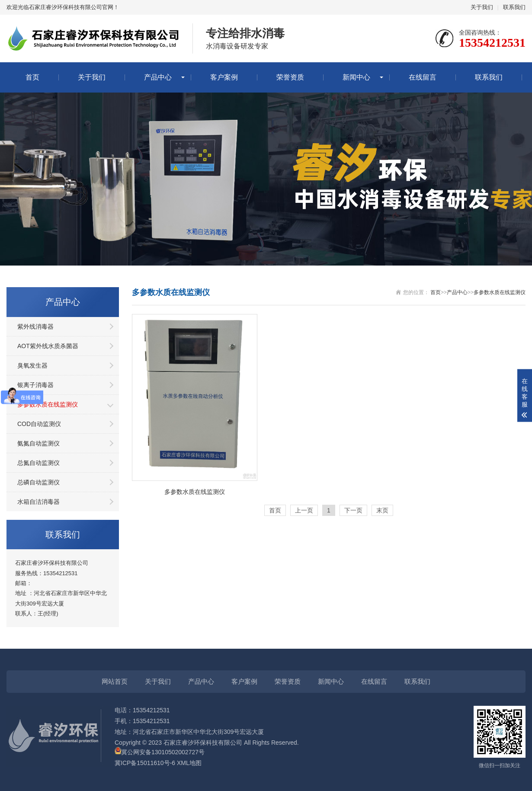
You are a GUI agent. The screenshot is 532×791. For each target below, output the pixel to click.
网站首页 (115, 681)
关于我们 (482, 7)
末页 (382, 510)
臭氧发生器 (32, 365)
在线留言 (423, 77)
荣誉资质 (290, 77)
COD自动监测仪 (39, 424)
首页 (32, 77)
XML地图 (189, 763)
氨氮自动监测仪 (38, 443)
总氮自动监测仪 (38, 463)
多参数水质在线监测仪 (48, 404)
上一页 (304, 510)
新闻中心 (356, 77)
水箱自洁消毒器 (38, 502)
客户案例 (224, 77)
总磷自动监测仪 (38, 482)
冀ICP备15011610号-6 (145, 763)
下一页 (353, 510)
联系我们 (514, 7)
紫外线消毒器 (35, 327)
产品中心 (158, 77)
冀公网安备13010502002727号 (163, 752)
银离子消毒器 (35, 385)
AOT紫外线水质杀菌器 (48, 346)
